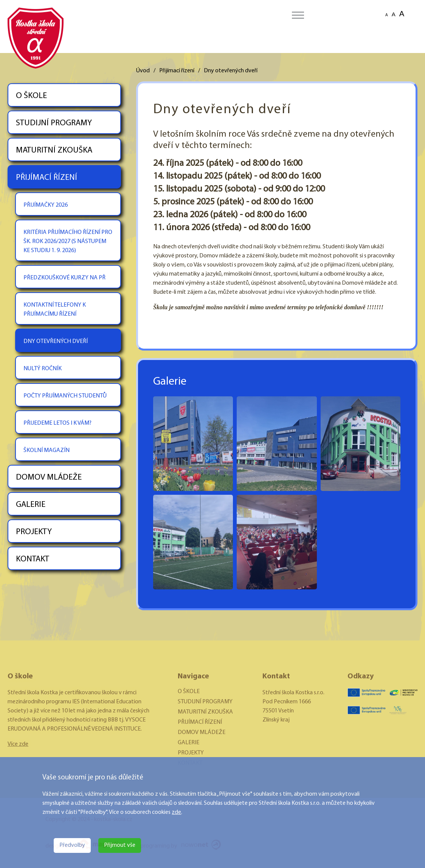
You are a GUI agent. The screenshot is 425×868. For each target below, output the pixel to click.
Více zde (18, 744)
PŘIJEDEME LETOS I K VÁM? (57, 423)
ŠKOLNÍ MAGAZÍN (47, 450)
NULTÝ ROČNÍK (43, 369)
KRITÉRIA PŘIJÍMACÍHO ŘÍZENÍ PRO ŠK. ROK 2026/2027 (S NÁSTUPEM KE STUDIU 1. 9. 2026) (68, 242)
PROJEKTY (34, 532)
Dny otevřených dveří (231, 71)
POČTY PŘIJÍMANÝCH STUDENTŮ (65, 396)
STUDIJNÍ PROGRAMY (54, 123)
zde (176, 812)
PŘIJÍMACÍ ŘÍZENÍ (47, 178)
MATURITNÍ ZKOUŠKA (54, 150)
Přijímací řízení (177, 71)
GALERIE (31, 505)
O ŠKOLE (31, 96)
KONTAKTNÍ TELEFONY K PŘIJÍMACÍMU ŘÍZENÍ (55, 310)
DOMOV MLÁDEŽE (49, 478)
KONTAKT (33, 559)
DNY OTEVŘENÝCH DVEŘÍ (56, 341)
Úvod (143, 71)
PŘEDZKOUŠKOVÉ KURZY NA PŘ (64, 278)
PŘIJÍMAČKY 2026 (46, 205)
